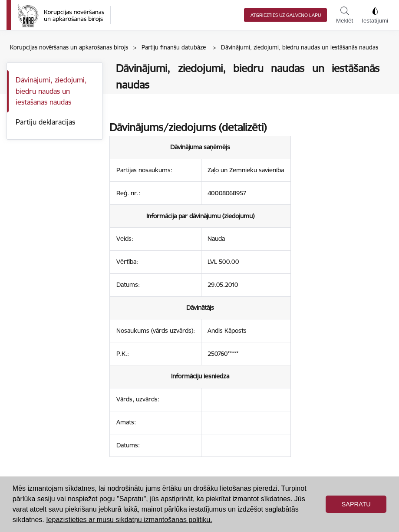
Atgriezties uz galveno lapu (286, 15)
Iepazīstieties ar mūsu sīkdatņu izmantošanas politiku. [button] (129, 520)
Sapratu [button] (356, 504)
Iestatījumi (375, 15)
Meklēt (345, 15)
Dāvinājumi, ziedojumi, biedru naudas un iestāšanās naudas (51, 91)
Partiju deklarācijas (45, 122)
